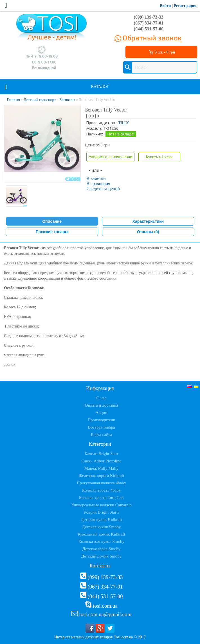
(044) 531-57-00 (149, 29)
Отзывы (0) (148, 232)
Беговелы (67, 100)
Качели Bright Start (102, 454)
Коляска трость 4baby (102, 490)
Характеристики (148, 221)
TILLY (124, 123)
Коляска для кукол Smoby (101, 542)
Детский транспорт (40, 100)
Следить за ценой (103, 189)
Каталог (100, 87)
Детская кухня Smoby (101, 527)
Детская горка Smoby (102, 549)
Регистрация (185, 6)
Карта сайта (102, 434)
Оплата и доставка (102, 405)
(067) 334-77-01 (149, 23)
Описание (52, 221)
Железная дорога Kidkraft (101, 476)
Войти (165, 6)
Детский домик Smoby (101, 556)
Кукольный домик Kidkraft (101, 534)
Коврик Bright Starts (101, 512)
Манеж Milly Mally (102, 468)
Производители (101, 420)
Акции (101, 413)
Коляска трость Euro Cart (102, 498)
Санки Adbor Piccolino (101, 461)
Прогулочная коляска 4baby (101, 483)
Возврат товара (101, 427)
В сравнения (98, 183)
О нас (102, 398)
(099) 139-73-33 (149, 17)
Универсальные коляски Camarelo (101, 505)
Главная (13, 100)
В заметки (96, 178)
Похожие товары (52, 232)
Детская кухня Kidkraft (101, 520)
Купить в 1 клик (159, 157)
